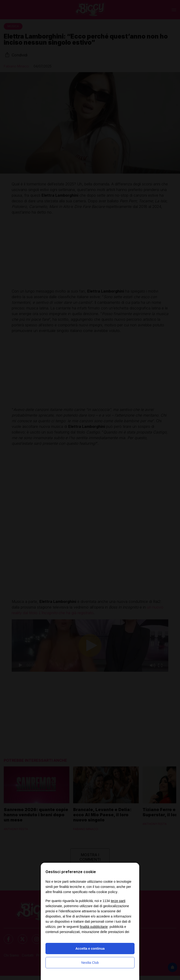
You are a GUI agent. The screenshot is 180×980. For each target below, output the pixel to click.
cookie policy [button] (107, 892)
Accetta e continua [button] (90, 949)
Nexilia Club (90, 963)
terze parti (118, 901)
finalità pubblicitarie (94, 927)
